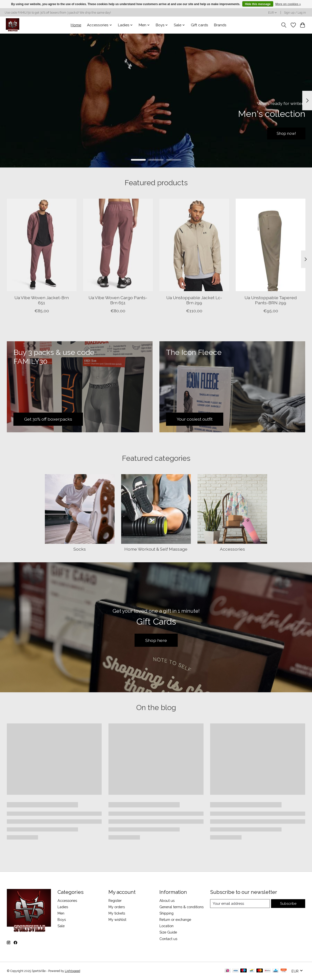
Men (61, 913)
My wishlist (117, 920)
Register (115, 901)
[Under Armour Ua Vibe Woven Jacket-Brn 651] (42, 245)
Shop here (156, 640)
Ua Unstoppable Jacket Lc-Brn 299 (194, 300)
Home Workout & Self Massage (156, 549)
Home (76, 25)
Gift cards (200, 25)
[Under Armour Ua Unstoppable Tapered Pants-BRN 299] (271, 245)
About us (167, 901)
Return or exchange (175, 920)
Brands (220, 25)
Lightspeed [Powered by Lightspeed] (73, 971)
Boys (62, 920)
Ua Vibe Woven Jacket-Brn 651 (42, 300)
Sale (61, 926)
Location (166, 926)
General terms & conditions (181, 907)
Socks (80, 549)
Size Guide (168, 932)
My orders (117, 907)
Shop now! (284, 133)
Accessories (232, 549)
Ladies (63, 907)
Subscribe (288, 903)
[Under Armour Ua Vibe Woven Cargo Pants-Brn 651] (118, 245)
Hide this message (258, 4)
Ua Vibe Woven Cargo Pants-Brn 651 (118, 300)
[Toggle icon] (284, 25)
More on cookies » (288, 4)
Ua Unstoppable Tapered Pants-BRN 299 (271, 300)
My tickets (117, 913)
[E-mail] (240, 904)
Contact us (168, 939)
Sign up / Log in (295, 13)
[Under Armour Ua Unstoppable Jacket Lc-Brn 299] (194, 245)
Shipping (166, 913)
